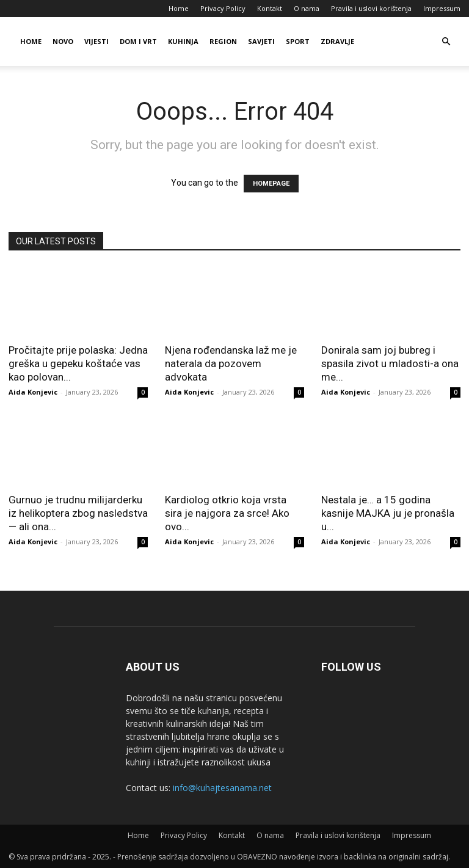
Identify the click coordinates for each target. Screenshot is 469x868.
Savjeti (261, 41)
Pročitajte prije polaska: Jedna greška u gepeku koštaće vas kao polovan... (78, 363)
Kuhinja (183, 41)
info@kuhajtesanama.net (222, 788)
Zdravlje (337, 41)
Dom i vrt (138, 41)
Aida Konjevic (33, 392)
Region (223, 41)
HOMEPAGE (271, 184)
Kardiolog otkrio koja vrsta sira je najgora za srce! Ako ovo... (227, 513)
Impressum (442, 8)
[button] (446, 42)
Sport (298, 41)
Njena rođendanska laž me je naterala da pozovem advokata (231, 363)
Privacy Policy (223, 8)
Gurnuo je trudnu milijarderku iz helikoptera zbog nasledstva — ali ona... (78, 513)
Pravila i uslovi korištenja (371, 8)
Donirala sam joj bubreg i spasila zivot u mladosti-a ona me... (390, 363)
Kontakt (270, 8)
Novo (63, 41)
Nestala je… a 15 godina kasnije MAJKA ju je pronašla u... (388, 513)
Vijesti (96, 41)
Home (179, 8)
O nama (307, 8)
